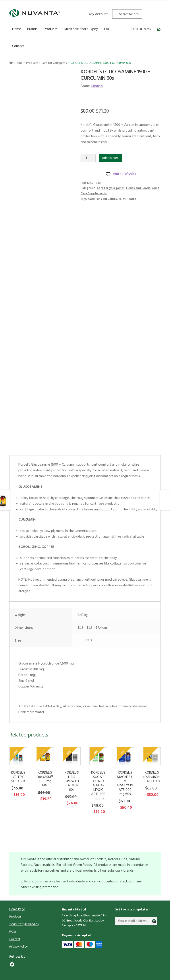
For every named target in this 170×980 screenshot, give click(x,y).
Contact (18, 46)
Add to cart (110, 158)
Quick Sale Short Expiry (81, 29)
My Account (99, 14)
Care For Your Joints (102, 199)
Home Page (17, 909)
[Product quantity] (88, 158)
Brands (32, 29)
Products (51, 29)
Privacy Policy (18, 947)
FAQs (13, 932)
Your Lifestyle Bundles (24, 924)
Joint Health (127, 199)
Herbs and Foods (138, 188)
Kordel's (97, 86)
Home (17, 29)
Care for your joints (54, 63)
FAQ (107, 29)
